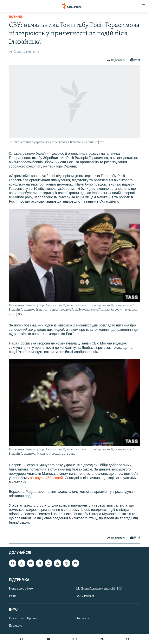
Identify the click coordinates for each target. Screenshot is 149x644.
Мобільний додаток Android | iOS (99, 589)
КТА (75, 639)
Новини (16, 17)
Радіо (13, 596)
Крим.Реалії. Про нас (23, 619)
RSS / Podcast (85, 596)
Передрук (16, 626)
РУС (101, 639)
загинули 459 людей (47, 478)
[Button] (116, 60)
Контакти (83, 619)
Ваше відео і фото (21, 589)
